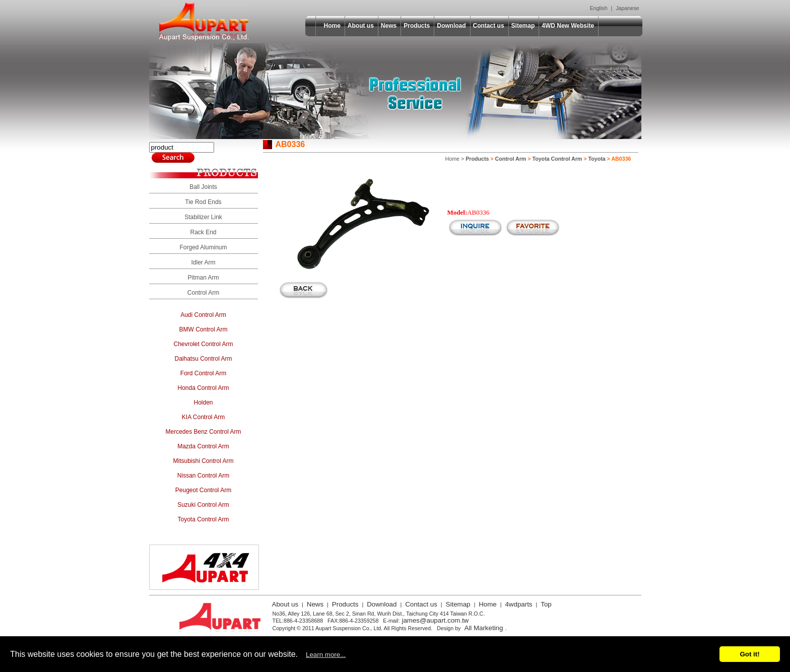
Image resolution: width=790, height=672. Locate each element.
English (599, 8)
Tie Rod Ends (203, 202)
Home (332, 26)
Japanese (627, 8)
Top (546, 604)
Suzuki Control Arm (203, 505)
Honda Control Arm (203, 388)
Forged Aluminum (203, 247)
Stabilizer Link (203, 217)
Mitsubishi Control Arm (203, 461)
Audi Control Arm (203, 315)
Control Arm (203, 293)
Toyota (597, 159)
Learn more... (326, 655)
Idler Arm (203, 262)
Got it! (749, 654)
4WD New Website (568, 26)
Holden (203, 402)
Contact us (489, 26)
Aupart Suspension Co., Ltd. (204, 22)
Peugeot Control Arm (203, 490)
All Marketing (483, 628)
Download (451, 26)
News (389, 26)
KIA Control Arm (203, 417)
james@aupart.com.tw (435, 620)
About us (361, 26)
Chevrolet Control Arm (203, 344)
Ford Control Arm (203, 373)
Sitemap (523, 26)
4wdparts (518, 604)
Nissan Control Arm (203, 476)
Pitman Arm (203, 278)
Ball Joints (203, 187)
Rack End (203, 232)
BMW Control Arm (203, 329)
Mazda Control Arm (203, 446)
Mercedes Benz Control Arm (203, 432)
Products (417, 26)
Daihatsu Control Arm (203, 359)
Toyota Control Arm (203, 519)
